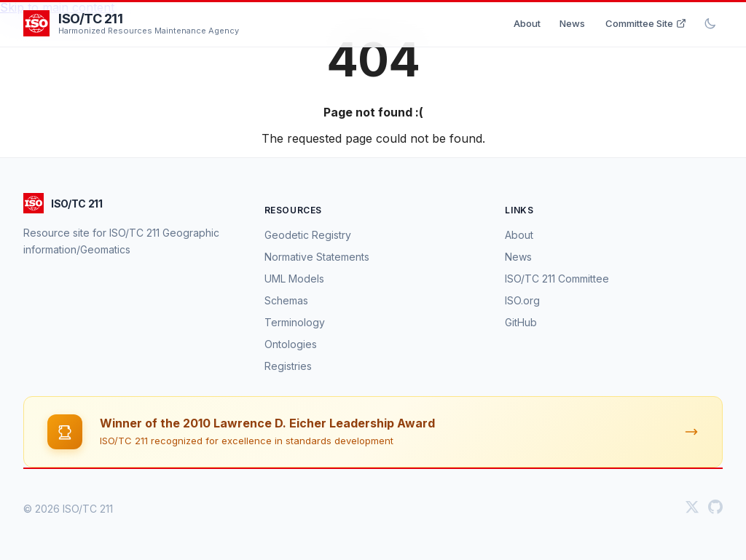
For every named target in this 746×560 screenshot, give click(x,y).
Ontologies (291, 344)
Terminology (295, 322)
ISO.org (522, 300)
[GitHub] (715, 508)
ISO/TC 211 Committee (557, 279)
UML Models (294, 279)
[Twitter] (692, 508)
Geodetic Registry (308, 235)
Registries (288, 366)
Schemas (286, 300)
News (572, 23)
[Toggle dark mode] (710, 23)
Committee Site (646, 23)
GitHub (521, 322)
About (527, 23)
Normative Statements (317, 257)
